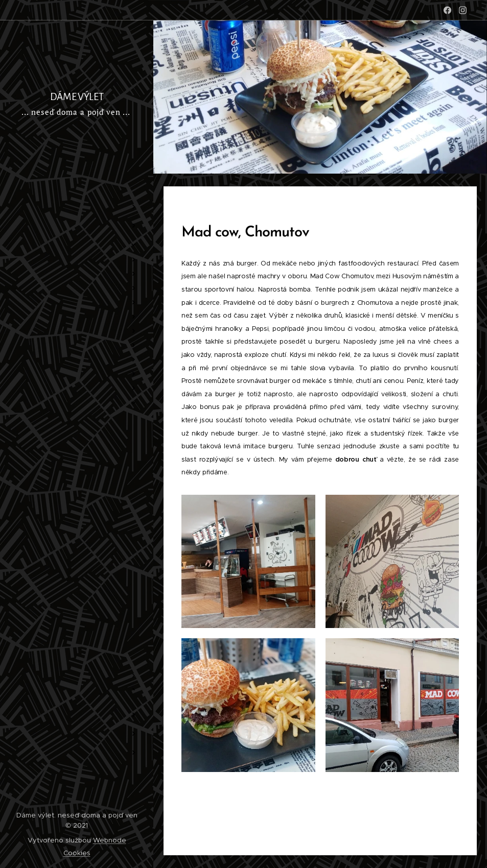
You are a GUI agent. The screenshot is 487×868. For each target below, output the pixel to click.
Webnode (110, 840)
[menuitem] (77, 176)
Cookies (77, 853)
